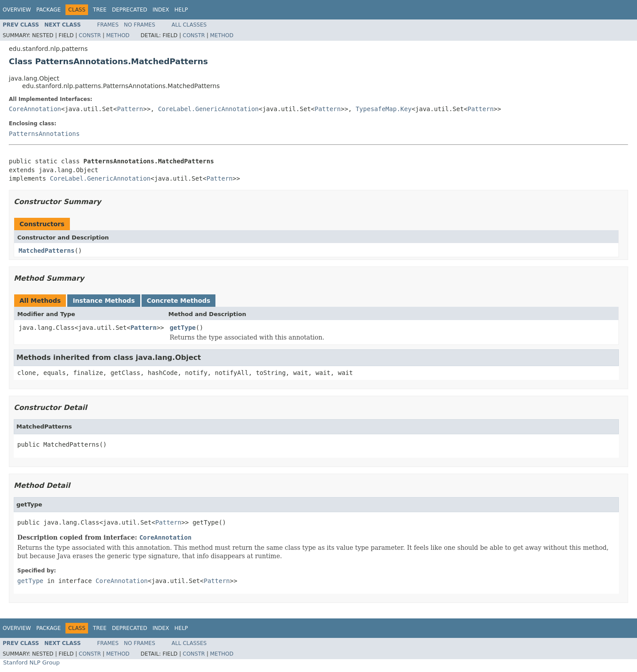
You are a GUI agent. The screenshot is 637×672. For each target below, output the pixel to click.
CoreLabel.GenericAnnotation (208, 109)
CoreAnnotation (35, 109)
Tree (100, 10)
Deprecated (130, 10)
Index (161, 10)
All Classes (189, 25)
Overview (17, 10)
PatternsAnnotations (44, 134)
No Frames (140, 25)
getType (183, 328)
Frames (108, 25)
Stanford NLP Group (31, 662)
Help (181, 10)
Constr (90, 35)
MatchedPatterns (46, 251)
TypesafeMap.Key (384, 109)
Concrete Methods (179, 301)
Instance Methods (104, 301)
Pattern (130, 109)
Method (118, 35)
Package (48, 10)
